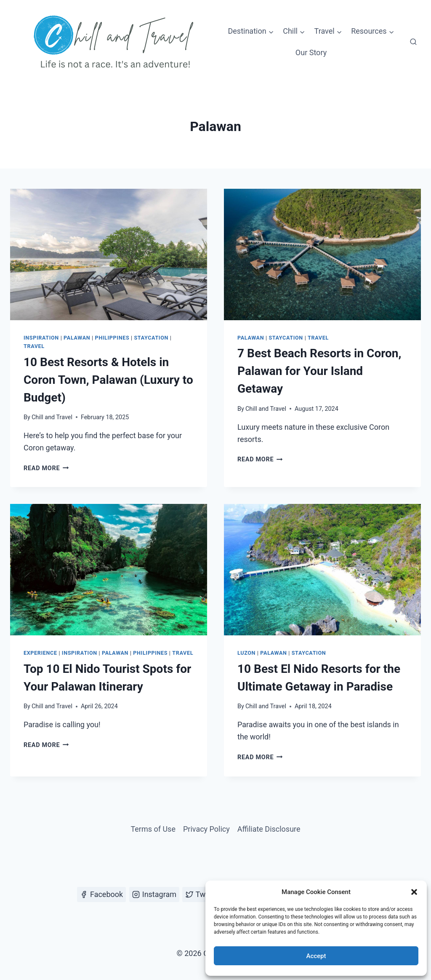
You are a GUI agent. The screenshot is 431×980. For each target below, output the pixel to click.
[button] (414, 892)
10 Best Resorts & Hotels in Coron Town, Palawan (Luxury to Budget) (108, 380)
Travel (34, 346)
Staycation (151, 338)
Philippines (112, 338)
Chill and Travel (52, 417)
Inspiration (41, 338)
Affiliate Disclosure (269, 829)
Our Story (311, 52)
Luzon (246, 653)
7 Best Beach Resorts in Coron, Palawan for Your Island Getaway (319, 371)
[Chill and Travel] (115, 42)
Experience (40, 653)
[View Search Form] (413, 42)
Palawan (77, 338)
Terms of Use (153, 829)
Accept (316, 956)
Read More (46, 468)
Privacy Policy (206, 829)
